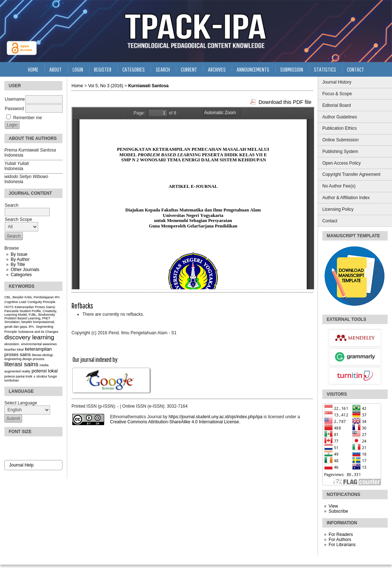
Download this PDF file (285, 102)
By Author (20, 259)
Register (103, 69)
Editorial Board (337, 105)
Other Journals (25, 270)
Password (14, 109)
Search (163, 69)
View (333, 506)
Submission (292, 69)
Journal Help (21, 465)
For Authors (340, 540)
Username (15, 99)
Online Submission (340, 140)
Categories (21, 275)
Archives (217, 69)
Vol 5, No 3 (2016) (106, 86)
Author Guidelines (340, 117)
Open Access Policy (342, 163)
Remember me (27, 118)
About (56, 69)
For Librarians (342, 545)
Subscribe (338, 511)
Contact (330, 221)
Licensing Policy (338, 209)
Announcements (253, 69)
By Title (18, 265)
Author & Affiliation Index (346, 198)
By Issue (19, 254)
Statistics (325, 69)
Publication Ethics (340, 128)
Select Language (21, 403)
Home (33, 69)
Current (189, 69)
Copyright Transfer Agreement (351, 174)
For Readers (341, 534)
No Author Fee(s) (339, 186)
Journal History (337, 82)
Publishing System (340, 152)
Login (78, 69)
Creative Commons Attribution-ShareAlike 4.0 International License (175, 422)
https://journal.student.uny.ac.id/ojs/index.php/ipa (215, 417)
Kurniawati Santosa (148, 86)
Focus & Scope (337, 94)
